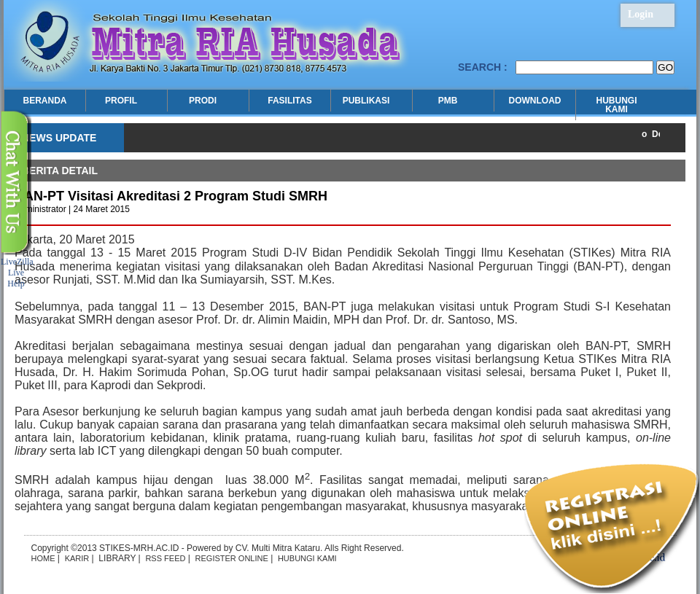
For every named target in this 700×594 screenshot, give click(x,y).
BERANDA (45, 101)
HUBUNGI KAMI (617, 105)
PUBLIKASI (368, 101)
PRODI (205, 101)
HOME (43, 558)
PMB (450, 101)
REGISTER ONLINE (232, 558)
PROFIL (123, 101)
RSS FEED (165, 558)
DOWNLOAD (535, 101)
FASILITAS (289, 101)
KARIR (77, 558)
